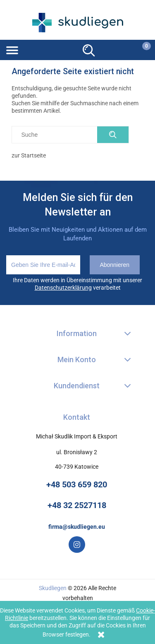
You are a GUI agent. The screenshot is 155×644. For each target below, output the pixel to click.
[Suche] (89, 50)
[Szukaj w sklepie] (56, 135)
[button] (38, 50)
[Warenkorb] (141, 50)
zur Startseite (29, 155)
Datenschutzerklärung (63, 288)
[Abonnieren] (115, 265)
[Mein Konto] (114, 49)
